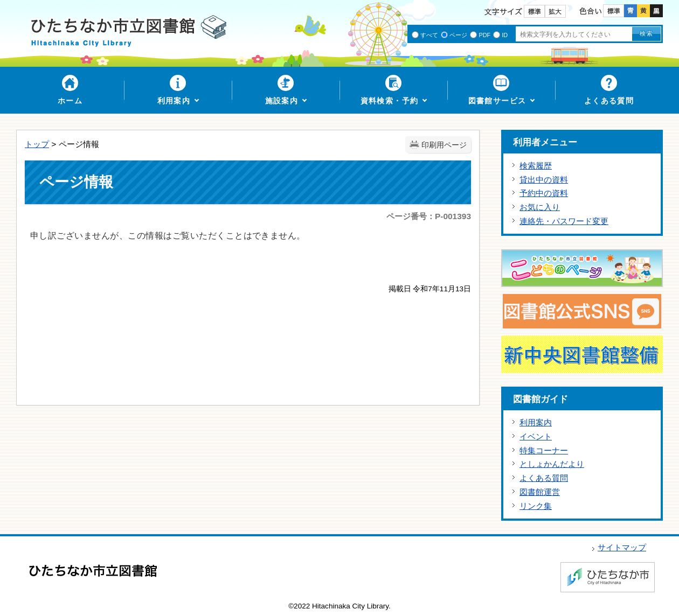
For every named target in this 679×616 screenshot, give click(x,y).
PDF (484, 35)
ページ (458, 35)
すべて (429, 35)
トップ (37, 144)
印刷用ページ (444, 145)
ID (505, 35)
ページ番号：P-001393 (429, 216)
